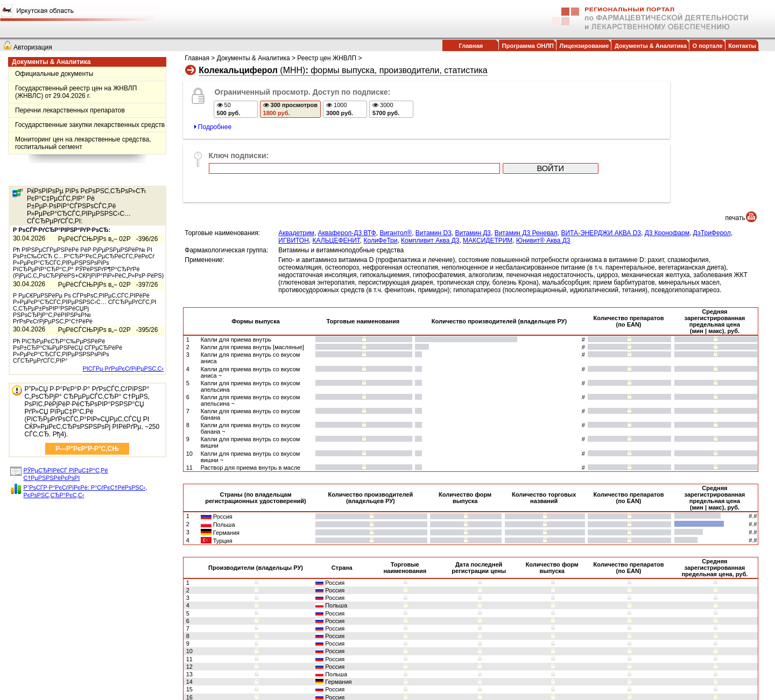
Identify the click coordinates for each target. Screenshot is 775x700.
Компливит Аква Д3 (430, 181)
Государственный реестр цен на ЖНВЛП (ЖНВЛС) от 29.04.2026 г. (76, 92)
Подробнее (215, 129)
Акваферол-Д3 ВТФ (347, 174)
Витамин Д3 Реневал (526, 174)
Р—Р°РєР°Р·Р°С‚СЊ (87, 449)
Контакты (742, 46)
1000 (342, 111)
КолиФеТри (381, 181)
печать (735, 159)
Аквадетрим (296, 174)
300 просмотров (292, 111)
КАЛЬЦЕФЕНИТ (336, 181)
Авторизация (33, 47)
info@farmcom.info (487, 682)
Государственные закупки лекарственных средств (90, 125)
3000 (388, 111)
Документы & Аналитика (651, 46)
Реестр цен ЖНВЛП (327, 58)
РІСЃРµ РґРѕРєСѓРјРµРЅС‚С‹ (123, 369)
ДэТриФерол (712, 174)
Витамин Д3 (473, 174)
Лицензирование (584, 46)
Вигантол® (396, 174)
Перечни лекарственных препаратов (70, 110)
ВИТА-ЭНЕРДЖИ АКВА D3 (601, 174)
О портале (708, 46)
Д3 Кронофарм (667, 174)
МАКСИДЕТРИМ (488, 181)
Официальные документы (54, 74)
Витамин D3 (434, 174)
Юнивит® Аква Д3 (543, 181)
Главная (471, 46)
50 (230, 111)
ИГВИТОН (294, 181)
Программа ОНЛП (528, 46)
